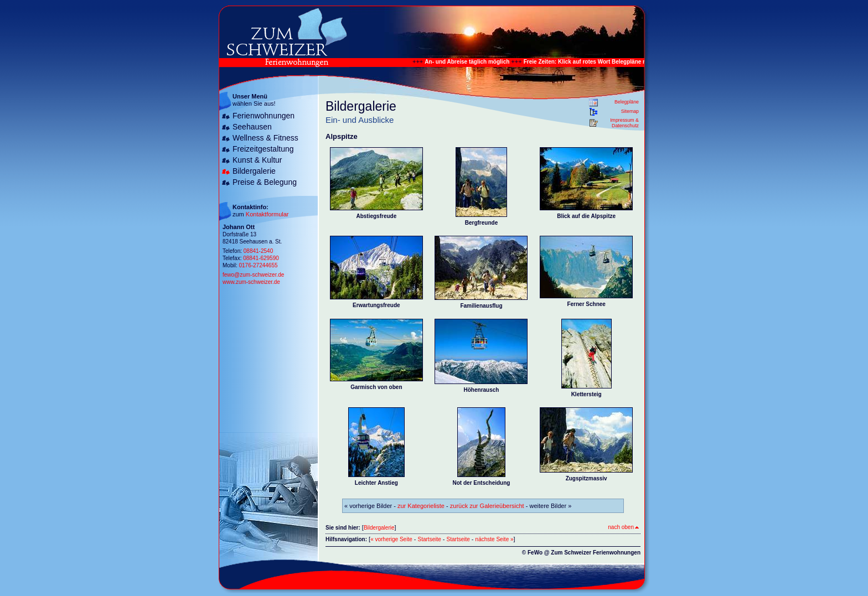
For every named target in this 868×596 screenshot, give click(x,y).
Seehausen (252, 127)
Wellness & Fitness (265, 138)
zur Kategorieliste (421, 506)
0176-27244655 (258, 265)
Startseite (430, 539)
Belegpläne (627, 102)
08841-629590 (261, 258)
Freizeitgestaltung (263, 149)
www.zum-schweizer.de (251, 282)
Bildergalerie (254, 171)
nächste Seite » (495, 539)
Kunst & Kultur (257, 160)
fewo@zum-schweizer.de (253, 275)
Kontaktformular (267, 214)
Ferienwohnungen (263, 116)
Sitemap (630, 111)
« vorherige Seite (391, 539)
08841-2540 (258, 251)
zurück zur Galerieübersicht (487, 506)
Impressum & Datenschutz (624, 123)
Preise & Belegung (265, 182)
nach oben (623, 527)
